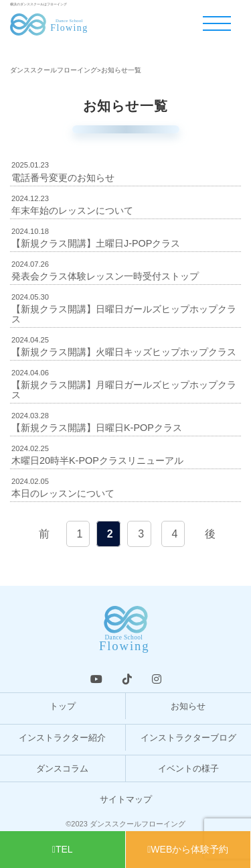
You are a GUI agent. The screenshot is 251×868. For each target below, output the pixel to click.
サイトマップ (126, 799)
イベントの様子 (188, 768)
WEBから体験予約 (188, 849)
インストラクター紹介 (62, 738)
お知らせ (188, 706)
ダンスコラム (62, 768)
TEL (63, 849)
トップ (63, 706)
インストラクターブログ (188, 738)
